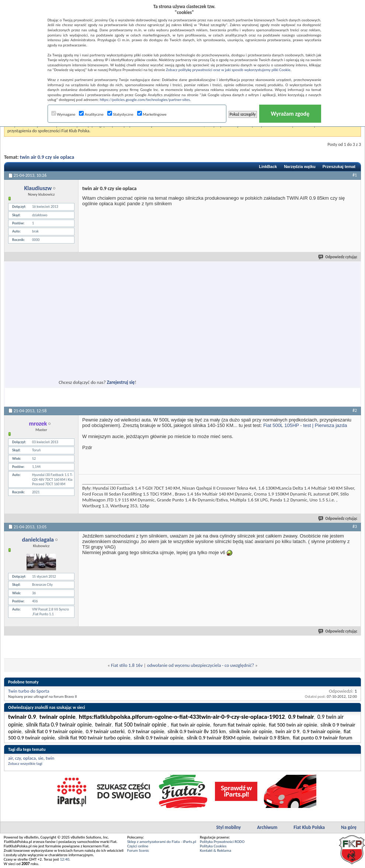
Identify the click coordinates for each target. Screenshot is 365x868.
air (11, 758)
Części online (138, 846)
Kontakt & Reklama (215, 850)
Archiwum (267, 827)
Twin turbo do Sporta (29, 691)
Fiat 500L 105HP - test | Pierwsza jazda (305, 425)
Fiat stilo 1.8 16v (127, 665)
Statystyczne (120, 114)
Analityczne (91, 114)
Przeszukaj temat (339, 167)
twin (50, 758)
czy (18, 758)
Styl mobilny (228, 827)
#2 (355, 410)
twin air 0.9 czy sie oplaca (47, 157)
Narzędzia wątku (300, 167)
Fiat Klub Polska (309, 827)
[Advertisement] (78, 335)
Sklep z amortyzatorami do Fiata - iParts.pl (162, 842)
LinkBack (268, 167)
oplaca (30, 758)
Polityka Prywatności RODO (222, 842)
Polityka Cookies (213, 846)
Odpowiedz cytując (338, 257)
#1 (355, 175)
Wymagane (63, 114)
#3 (355, 526)
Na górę (349, 827)
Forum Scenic (138, 850)
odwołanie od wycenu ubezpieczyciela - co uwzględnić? (201, 665)
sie (41, 758)
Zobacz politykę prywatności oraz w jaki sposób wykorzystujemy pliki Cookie (228, 70)
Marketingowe (152, 114)
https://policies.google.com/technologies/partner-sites (145, 100)
